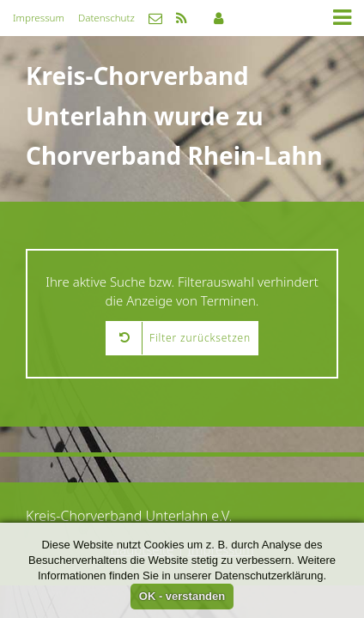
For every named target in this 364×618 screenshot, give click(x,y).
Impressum (39, 18)
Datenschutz (106, 18)
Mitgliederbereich (218, 18)
